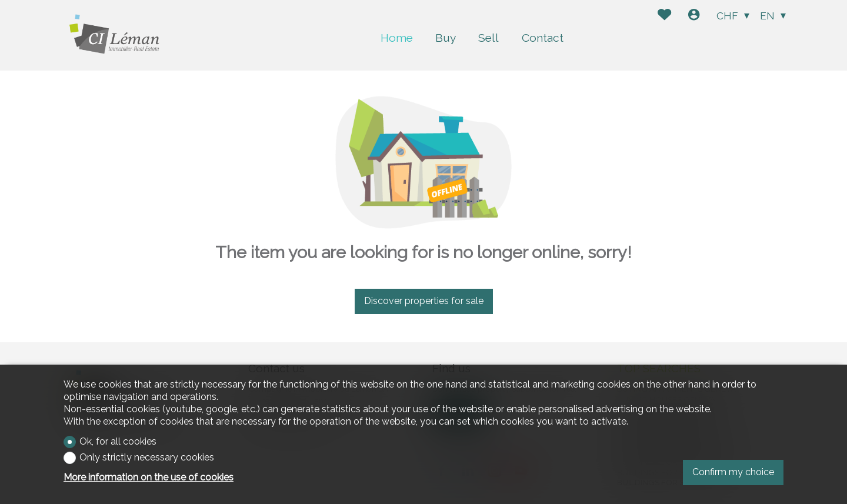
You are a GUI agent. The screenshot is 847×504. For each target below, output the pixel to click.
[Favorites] (664, 16)
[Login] (694, 16)
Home (397, 38)
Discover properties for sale (424, 301)
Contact (543, 38)
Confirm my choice (733, 472)
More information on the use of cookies (149, 477)
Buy (446, 38)
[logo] (118, 35)
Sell (488, 38)
